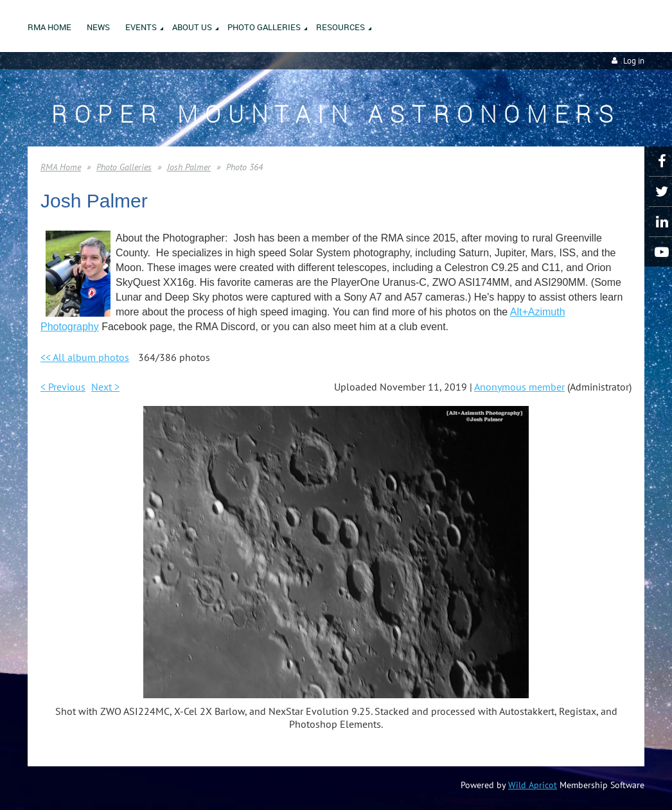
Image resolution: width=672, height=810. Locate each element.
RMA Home (61, 167)
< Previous (63, 387)
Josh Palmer (189, 167)
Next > (105, 387)
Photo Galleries (124, 167)
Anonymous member (519, 387)
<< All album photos (85, 357)
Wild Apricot (533, 785)
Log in (634, 61)
